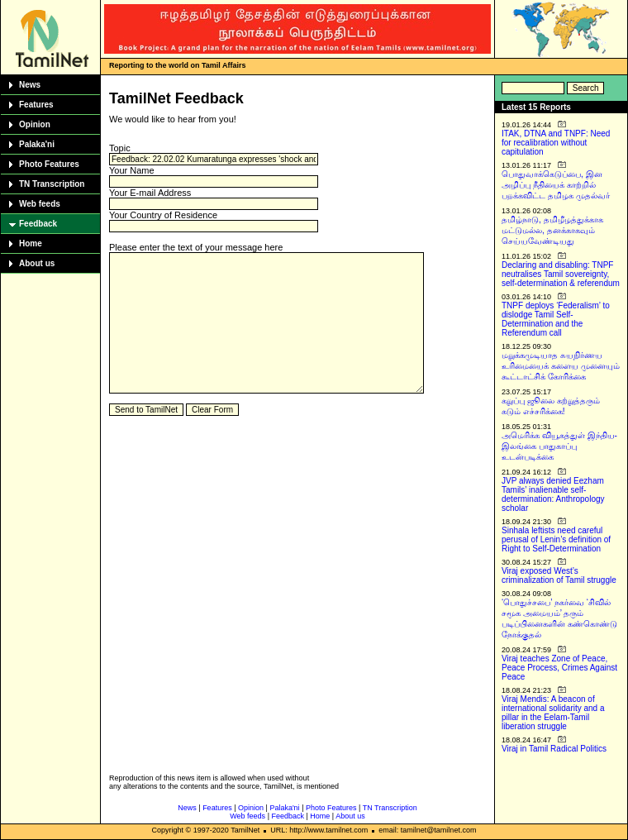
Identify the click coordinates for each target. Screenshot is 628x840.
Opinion (35, 124)
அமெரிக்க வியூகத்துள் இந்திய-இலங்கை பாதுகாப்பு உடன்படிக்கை (559, 446)
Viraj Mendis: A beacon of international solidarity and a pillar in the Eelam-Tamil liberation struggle (553, 713)
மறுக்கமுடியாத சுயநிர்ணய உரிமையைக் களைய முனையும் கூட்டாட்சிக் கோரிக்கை (561, 366)
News (30, 85)
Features (36, 105)
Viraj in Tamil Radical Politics (554, 749)
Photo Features (49, 164)
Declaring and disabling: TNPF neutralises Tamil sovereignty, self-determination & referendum (561, 274)
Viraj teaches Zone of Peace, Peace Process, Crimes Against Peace (559, 668)
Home (31, 243)
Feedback (38, 224)
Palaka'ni (37, 144)
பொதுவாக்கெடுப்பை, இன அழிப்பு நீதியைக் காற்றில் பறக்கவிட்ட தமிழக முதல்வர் (556, 185)
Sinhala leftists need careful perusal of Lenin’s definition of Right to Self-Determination (556, 539)
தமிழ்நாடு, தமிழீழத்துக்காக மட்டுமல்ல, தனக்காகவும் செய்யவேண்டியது (552, 230)
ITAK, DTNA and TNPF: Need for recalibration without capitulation (556, 143)
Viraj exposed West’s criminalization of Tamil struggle (559, 575)
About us (37, 263)
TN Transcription (52, 184)
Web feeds (40, 204)
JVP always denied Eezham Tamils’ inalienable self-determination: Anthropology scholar (553, 494)
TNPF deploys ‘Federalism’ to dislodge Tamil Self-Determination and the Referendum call (556, 319)
